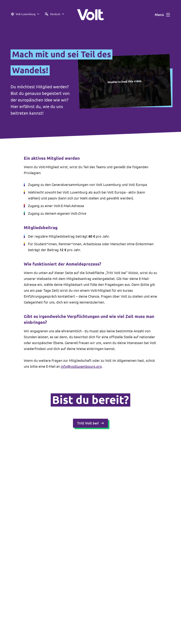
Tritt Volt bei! (90, 423)
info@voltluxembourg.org (81, 366)
